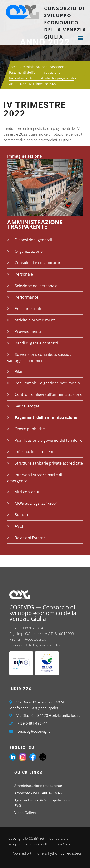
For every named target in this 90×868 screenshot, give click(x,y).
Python (54, 853)
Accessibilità (51, 645)
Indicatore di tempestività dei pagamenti (42, 78)
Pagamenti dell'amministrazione (35, 72)
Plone (39, 853)
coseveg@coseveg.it (34, 731)
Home (13, 67)
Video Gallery (25, 813)
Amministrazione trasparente (44, 67)
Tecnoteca (73, 853)
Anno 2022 (17, 84)
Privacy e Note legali (25, 645)
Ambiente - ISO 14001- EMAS (38, 793)
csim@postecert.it (32, 639)
